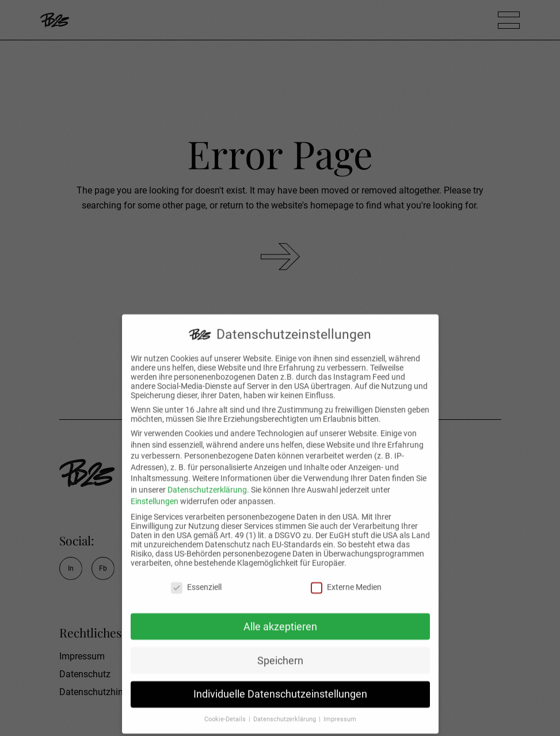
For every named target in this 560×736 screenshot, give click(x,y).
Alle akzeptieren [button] (280, 619)
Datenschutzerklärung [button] (285, 712)
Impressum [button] (340, 712)
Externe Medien (346, 579)
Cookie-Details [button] (226, 712)
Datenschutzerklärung (207, 481)
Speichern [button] (280, 652)
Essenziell (196, 579)
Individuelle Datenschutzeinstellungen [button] (280, 686)
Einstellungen (155, 493)
